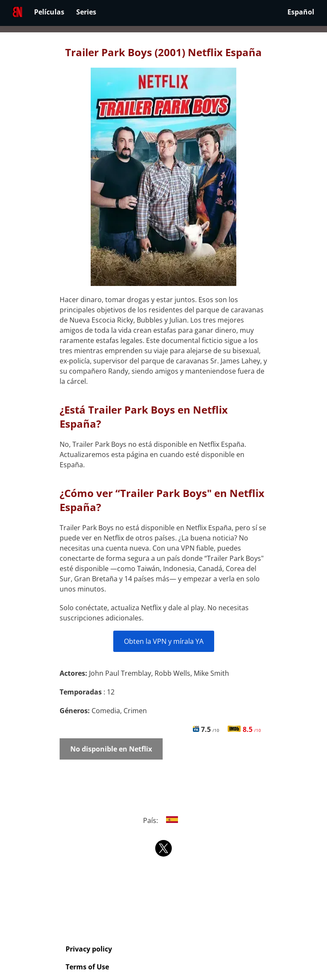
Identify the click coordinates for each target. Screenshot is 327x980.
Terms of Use (87, 967)
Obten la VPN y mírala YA (164, 641)
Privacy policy (89, 949)
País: (164, 820)
